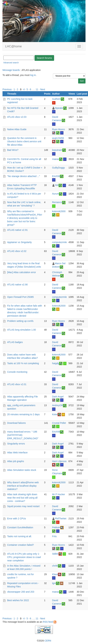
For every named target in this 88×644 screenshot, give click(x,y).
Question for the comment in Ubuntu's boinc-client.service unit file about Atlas (24, 141)
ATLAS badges (15, 342)
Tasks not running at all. (19, 536)
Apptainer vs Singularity (19, 242)
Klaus (55, 574)
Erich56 (56, 176)
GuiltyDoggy (58, 168)
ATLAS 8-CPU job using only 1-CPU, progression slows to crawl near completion (24, 557)
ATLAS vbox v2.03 (17, 117)
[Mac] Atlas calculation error (22, 272)
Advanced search (11, 63)
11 (37, 89)
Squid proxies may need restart (23, 506)
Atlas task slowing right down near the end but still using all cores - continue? (22, 498)
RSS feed (50, 622)
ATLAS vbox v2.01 (17, 384)
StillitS (55, 554)
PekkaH (56, 527)
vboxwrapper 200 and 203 (21, 592)
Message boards (11, 70)
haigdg (56, 363)
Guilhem (56, 99)
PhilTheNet (61, 519)
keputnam (57, 150)
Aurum (56, 194)
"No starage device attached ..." (24, 176)
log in (33, 75)
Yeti (57, 185)
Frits (54, 536)
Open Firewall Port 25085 (20, 297)
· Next (42, 89)
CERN (48, 641)
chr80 (55, 566)
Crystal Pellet (59, 423)
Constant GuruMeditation (20, 527)
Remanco (57, 202)
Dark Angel (58, 397)
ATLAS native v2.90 (17, 285)
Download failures (16, 423)
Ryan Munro (58, 129)
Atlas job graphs (16, 461)
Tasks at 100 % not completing (23, 363)
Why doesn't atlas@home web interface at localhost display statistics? (23, 486)
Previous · (8, 89)
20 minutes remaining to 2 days (23, 414)
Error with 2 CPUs (17, 519)
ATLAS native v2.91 (17, 230)
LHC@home (13, 46)
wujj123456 (58, 138)
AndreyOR (58, 405)
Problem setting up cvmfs (20, 321)
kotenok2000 (59, 211)
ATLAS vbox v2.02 (17, 251)
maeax (56, 159)
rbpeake (59, 108)
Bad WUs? (13, 150)
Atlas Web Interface (17, 453)
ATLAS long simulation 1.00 (22, 330)
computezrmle (59, 242)
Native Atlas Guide (17, 129)
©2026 (44, 641)
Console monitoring (17, 372)
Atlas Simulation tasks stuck (22, 470)
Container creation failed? (21, 545)
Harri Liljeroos (59, 461)
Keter (55, 414)
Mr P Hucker (59, 494)
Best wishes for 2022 (18, 600)
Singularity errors (16, 444)
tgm (54, 583)
